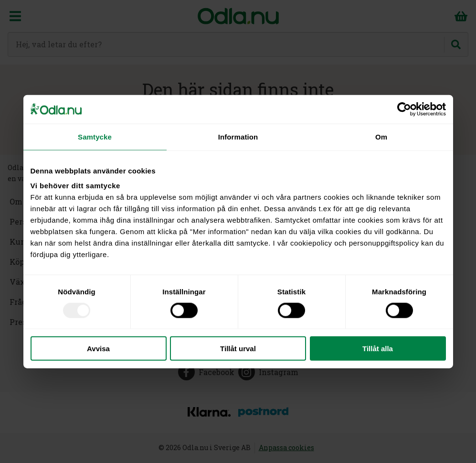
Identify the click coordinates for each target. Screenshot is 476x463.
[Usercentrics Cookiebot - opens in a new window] (404, 109)
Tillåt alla (378, 349)
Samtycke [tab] (95, 136)
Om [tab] (381, 136)
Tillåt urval (238, 349)
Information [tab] (238, 136)
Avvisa (98, 349)
